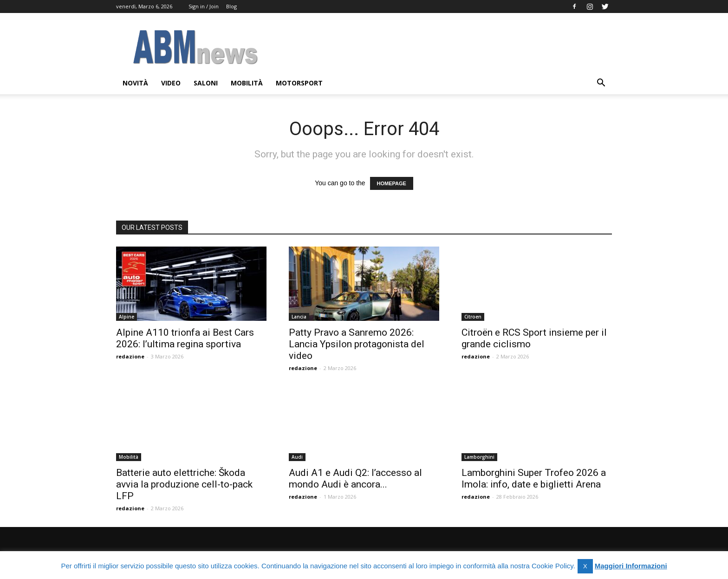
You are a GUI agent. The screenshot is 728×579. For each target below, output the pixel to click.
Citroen (473, 317)
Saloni (206, 83)
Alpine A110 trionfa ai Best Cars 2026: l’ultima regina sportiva (185, 338)
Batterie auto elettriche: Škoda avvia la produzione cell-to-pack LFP (184, 484)
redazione (130, 356)
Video (171, 83)
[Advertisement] (443, 47)
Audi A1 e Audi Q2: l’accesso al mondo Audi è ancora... (355, 478)
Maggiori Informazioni (631, 566)
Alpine (127, 317)
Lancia (299, 317)
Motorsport (299, 83)
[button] (601, 84)
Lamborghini (479, 457)
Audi (297, 457)
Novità (135, 83)
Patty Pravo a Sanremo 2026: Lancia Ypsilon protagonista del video (357, 344)
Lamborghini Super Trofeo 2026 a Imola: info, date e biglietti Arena (534, 478)
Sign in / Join (204, 6)
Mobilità (247, 83)
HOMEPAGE (392, 183)
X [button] (585, 566)
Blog (231, 6)
